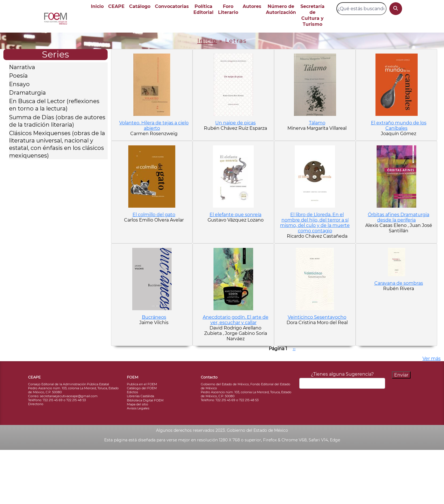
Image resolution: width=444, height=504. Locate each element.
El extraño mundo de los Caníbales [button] (399, 126)
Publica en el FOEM (142, 384)
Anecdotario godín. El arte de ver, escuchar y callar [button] (236, 320)
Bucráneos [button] (154, 317)
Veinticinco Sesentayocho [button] (317, 317)
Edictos (132, 392)
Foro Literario (228, 9)
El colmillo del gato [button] (154, 215)
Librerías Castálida (140, 396)
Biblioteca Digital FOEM (145, 400)
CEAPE (116, 6)
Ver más (432, 359)
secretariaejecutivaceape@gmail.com (69, 396)
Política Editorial (203, 9)
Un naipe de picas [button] (235, 123)
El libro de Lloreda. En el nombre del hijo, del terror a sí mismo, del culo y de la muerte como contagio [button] (315, 223)
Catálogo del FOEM (142, 388)
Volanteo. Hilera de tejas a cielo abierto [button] (154, 126)
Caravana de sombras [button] (399, 283)
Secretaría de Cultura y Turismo (312, 15)
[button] (152, 85)
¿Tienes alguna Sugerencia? (342, 374)
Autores (252, 6)
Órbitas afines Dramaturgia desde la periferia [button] (399, 217)
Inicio (97, 6)
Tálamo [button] (317, 123)
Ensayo (19, 84)
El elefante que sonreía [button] (235, 215)
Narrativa (22, 67)
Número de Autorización (281, 9)
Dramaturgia (27, 93)
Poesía (18, 76)
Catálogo (140, 6)
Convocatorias (172, 6)
